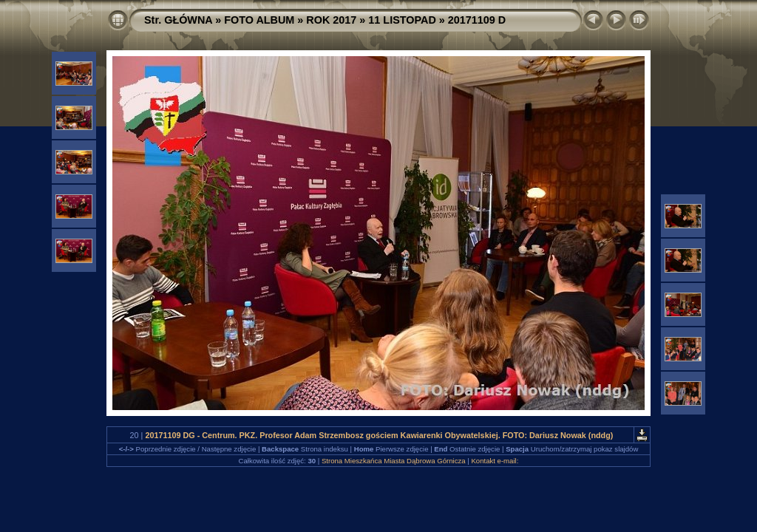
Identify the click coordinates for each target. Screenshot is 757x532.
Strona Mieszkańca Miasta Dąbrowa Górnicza (394, 461)
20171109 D (477, 20)
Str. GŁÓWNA (178, 20)
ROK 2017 (331, 20)
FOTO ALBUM (259, 20)
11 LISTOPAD (402, 20)
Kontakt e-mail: (495, 461)
